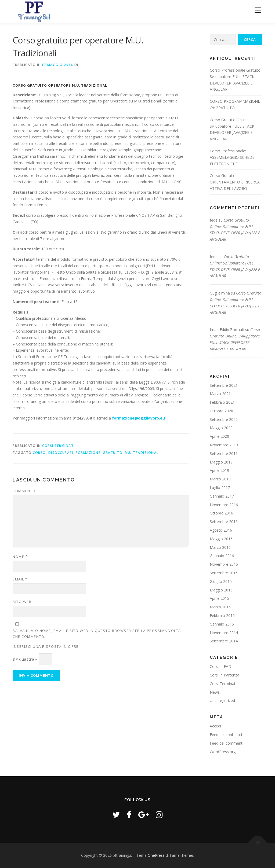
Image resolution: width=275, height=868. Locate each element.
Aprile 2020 (219, 436)
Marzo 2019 (220, 479)
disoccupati (61, 453)
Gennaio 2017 (222, 496)
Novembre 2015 (224, 564)
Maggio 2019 (221, 462)
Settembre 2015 (224, 573)
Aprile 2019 (219, 470)
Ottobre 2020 (221, 411)
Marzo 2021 (220, 394)
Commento (24, 491)
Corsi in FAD (220, 666)
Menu (258, 10)
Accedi (215, 726)
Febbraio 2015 (222, 615)
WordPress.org (223, 752)
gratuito (113, 453)
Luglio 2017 (220, 488)
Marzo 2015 (220, 607)
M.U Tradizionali (142, 453)
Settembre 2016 (224, 522)
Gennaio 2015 (222, 624)
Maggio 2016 (221, 539)
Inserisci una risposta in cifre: (46, 646)
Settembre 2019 (224, 453)
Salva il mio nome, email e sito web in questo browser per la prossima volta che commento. (97, 634)
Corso (39, 453)
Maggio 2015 (221, 590)
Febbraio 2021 (222, 402)
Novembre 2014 (224, 633)
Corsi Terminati (59, 446)
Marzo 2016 (220, 547)
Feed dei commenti (227, 743)
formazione (88, 453)
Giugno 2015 (221, 581)
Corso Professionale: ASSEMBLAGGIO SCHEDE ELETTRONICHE (232, 157)
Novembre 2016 (224, 505)
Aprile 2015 (219, 598)
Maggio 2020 (221, 428)
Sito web (22, 602)
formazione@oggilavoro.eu (138, 418)
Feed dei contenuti (226, 735)
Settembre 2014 (224, 641)
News (215, 692)
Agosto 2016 (221, 530)
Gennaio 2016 (222, 556)
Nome (20, 557)
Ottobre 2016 (221, 513)
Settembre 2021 (224, 385)
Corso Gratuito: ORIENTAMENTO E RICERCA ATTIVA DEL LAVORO (235, 182)
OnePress (156, 855)
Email (20, 579)
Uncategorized (222, 700)
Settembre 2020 (224, 419)
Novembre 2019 (224, 445)
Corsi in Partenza (225, 675)
